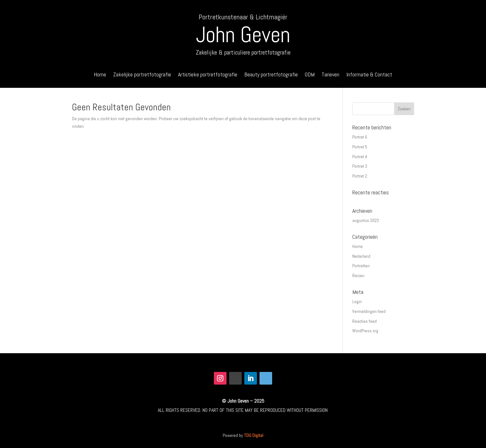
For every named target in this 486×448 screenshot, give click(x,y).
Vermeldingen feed (369, 311)
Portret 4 (360, 157)
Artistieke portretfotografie (208, 75)
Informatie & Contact (369, 75)
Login (357, 302)
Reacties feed (364, 321)
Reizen (358, 276)
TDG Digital (254, 435)
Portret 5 (360, 147)
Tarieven (330, 75)
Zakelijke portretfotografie (142, 75)
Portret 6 (360, 137)
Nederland (361, 256)
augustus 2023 (366, 220)
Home (100, 75)
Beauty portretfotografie (271, 75)
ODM (310, 75)
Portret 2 (360, 176)
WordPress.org (365, 331)
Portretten (361, 266)
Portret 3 (360, 166)
